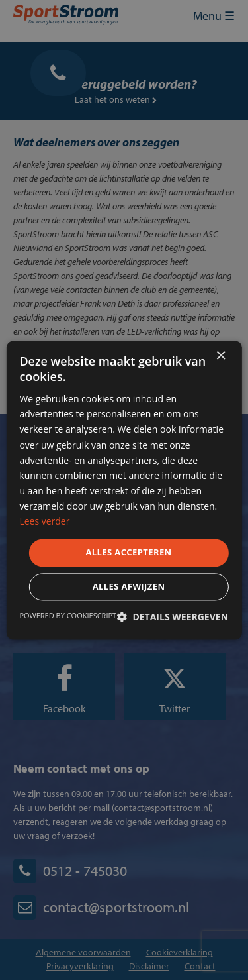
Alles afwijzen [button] (129, 586)
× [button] (221, 356)
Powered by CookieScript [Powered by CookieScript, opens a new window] (68, 615)
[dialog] (124, 490)
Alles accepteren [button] (128, 553)
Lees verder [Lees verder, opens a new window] (44, 521)
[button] (173, 617)
